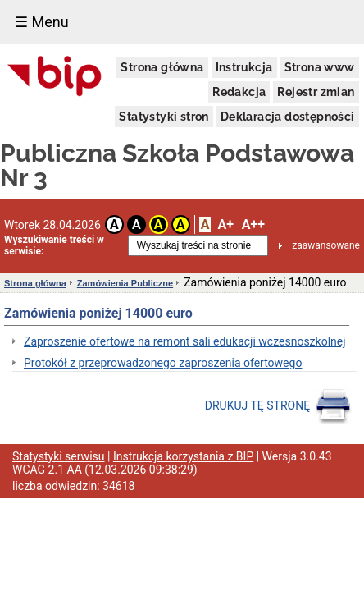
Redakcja (239, 92)
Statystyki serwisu (59, 456)
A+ (225, 224)
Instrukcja (244, 67)
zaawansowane (326, 245)
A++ (253, 224)
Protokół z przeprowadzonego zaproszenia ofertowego (163, 363)
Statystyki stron (164, 117)
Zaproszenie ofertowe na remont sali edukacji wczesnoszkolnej (185, 341)
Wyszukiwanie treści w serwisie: (54, 245)
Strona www (320, 67)
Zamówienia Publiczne (125, 283)
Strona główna (162, 67)
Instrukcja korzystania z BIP (183, 456)
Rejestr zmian (316, 92)
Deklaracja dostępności (288, 117)
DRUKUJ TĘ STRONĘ (278, 406)
